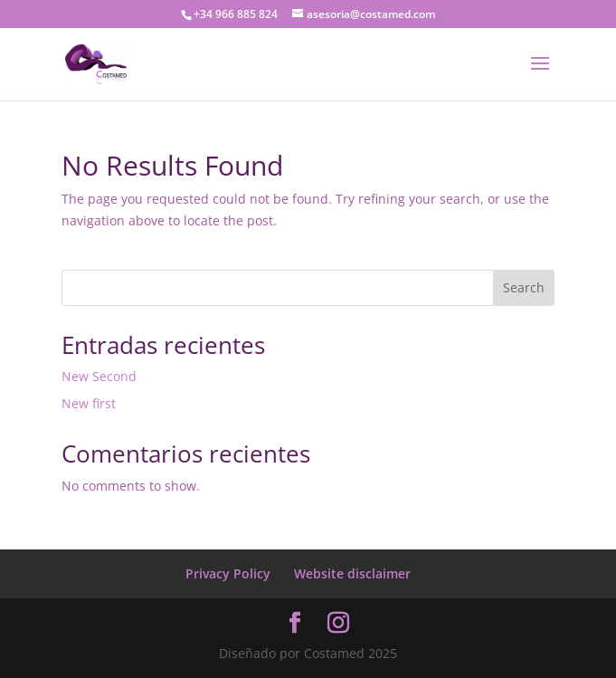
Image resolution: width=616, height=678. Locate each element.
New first (89, 403)
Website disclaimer (352, 573)
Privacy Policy (228, 573)
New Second (99, 376)
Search (524, 287)
